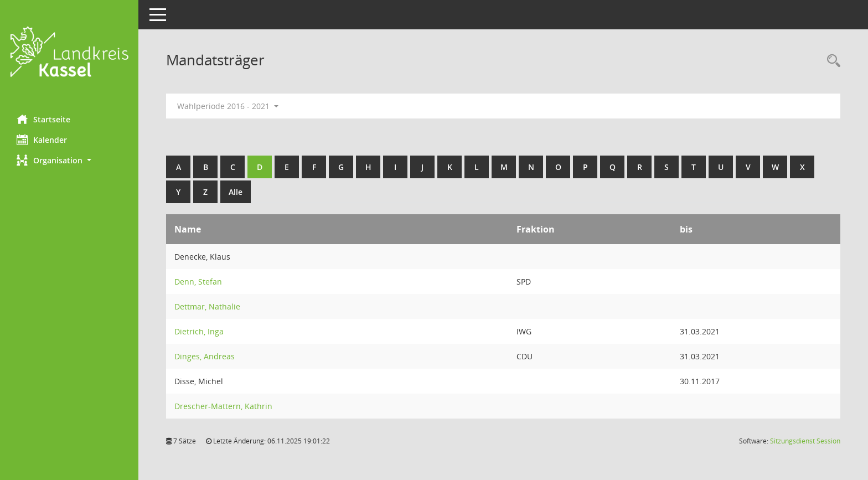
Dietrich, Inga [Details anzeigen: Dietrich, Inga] (199, 331)
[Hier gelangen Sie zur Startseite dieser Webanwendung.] (69, 53)
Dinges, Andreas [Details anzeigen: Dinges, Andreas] (205, 356)
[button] (69, 160)
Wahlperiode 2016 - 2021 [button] (228, 106)
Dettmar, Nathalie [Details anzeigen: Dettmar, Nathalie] (207, 306)
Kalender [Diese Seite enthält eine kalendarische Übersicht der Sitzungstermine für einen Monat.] (42, 140)
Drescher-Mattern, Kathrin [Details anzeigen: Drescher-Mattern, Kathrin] (223, 406)
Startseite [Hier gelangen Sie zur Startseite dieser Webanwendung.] (43, 119)
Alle (236, 192)
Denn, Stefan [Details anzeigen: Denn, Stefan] (198, 282)
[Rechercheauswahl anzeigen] (831, 61)
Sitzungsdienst (805, 441)
